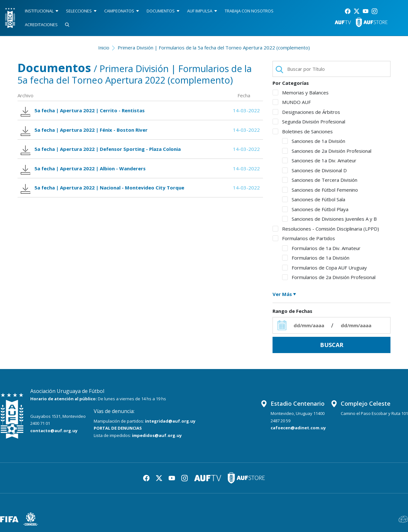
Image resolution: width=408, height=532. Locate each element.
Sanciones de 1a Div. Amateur (319, 160)
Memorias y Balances (301, 92)
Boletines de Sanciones (303, 131)
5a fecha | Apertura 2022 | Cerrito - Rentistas (84, 111)
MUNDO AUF (292, 102)
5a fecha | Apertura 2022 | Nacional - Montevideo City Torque (104, 192)
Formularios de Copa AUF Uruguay (324, 268)
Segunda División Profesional (309, 122)
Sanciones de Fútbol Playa (315, 209)
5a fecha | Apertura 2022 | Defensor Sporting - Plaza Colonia (102, 152)
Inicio (104, 48)
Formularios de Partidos (304, 238)
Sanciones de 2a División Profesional (327, 151)
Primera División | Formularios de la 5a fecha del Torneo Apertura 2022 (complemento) (214, 48)
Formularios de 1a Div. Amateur (321, 248)
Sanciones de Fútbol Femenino (320, 190)
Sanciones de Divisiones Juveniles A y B (329, 219)
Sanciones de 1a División (314, 141)
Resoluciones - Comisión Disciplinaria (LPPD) (326, 229)
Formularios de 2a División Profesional (329, 277)
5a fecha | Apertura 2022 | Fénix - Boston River (85, 131)
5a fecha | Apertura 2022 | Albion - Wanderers (84, 172)
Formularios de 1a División (316, 258)
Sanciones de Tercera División (320, 180)
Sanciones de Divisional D (314, 170)
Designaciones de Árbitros (306, 112)
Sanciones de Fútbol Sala (314, 199)
